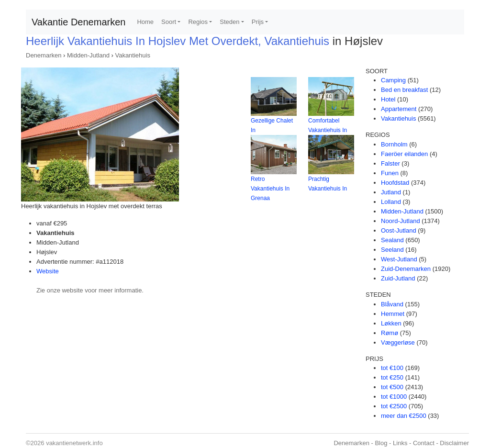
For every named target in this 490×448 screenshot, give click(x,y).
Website (48, 271)
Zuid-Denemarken (406, 269)
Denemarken (44, 55)
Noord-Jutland (401, 221)
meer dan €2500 (404, 416)
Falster (390, 163)
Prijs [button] (258, 22)
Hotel (388, 99)
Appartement (399, 109)
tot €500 (392, 387)
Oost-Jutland (399, 230)
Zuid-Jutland (398, 278)
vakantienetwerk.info (74, 443)
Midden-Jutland (88, 55)
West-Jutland (399, 259)
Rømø (390, 333)
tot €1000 (394, 397)
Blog (381, 443)
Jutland (391, 192)
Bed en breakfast (404, 90)
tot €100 (392, 368)
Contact (424, 443)
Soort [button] (169, 22)
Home (145, 22)
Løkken (391, 323)
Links (400, 443)
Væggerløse (398, 342)
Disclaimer (454, 443)
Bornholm (394, 144)
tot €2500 (394, 406)
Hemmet (393, 314)
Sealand (392, 240)
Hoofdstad (395, 183)
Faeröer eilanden (404, 154)
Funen (390, 173)
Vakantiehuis (132, 55)
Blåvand (392, 304)
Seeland (392, 250)
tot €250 (392, 377)
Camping (393, 80)
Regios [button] (198, 22)
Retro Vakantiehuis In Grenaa (270, 189)
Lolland (391, 202)
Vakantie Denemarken (78, 22)
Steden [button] (229, 22)
